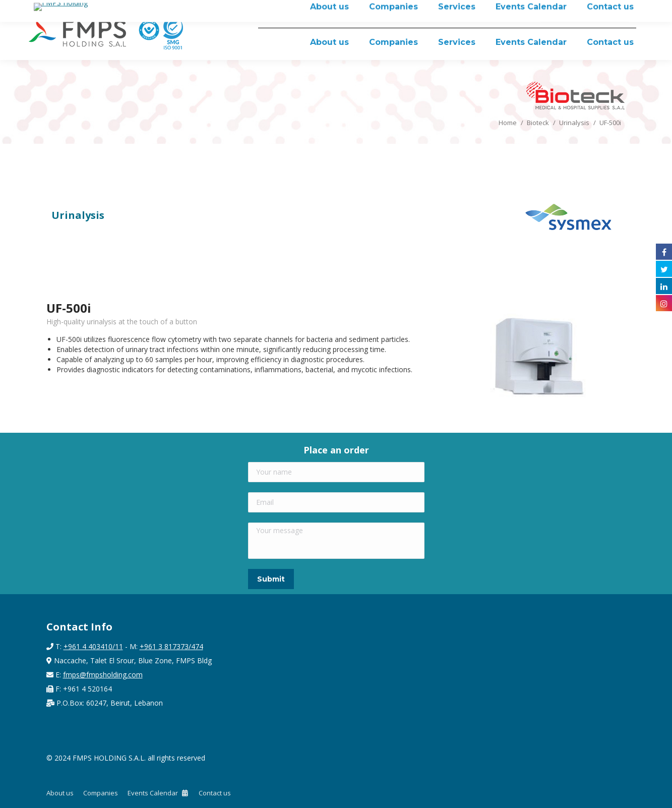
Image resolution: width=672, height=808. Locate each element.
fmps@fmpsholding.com (103, 675)
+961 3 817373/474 (171, 646)
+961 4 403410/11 (93, 646)
